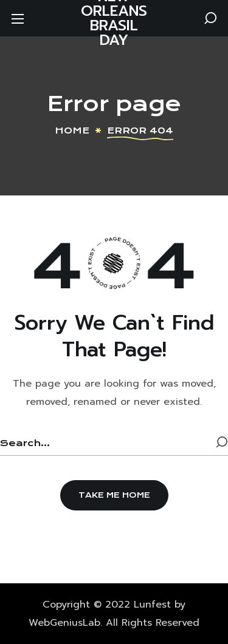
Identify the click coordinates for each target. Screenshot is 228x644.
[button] (210, 18)
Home (72, 130)
